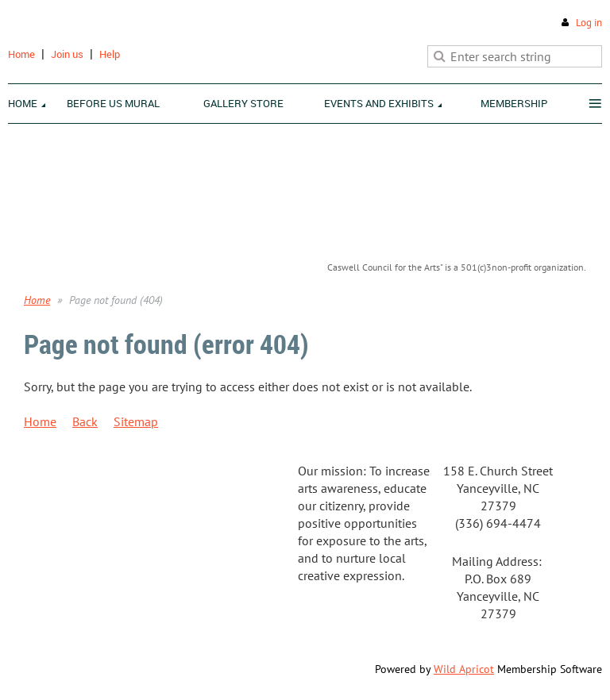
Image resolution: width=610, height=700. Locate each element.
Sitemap (136, 421)
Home (21, 54)
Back (85, 421)
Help (110, 54)
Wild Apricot (464, 669)
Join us (67, 54)
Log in (589, 23)
